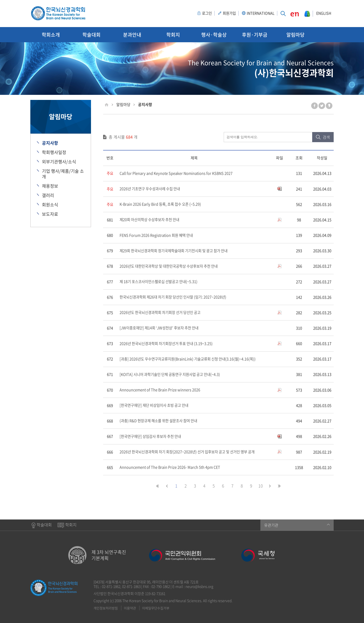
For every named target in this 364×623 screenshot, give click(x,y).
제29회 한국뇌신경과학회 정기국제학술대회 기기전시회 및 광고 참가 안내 (177, 251)
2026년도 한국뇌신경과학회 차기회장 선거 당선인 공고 (163, 313)
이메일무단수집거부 (156, 608)
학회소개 (51, 35)
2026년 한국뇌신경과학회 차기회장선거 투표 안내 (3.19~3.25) (168, 344)
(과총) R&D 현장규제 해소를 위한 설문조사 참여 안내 (161, 421)
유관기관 (297, 525)
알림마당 (295, 35)
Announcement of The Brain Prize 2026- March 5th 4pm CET (171, 468)
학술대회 (92, 35)
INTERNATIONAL (257, 13)
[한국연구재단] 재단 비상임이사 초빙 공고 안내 (156, 406)
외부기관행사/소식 (59, 162)
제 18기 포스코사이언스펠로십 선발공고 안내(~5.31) (161, 282)
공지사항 (50, 143)
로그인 (200, 13)
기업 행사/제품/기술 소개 (63, 174)
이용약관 (130, 608)
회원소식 (50, 205)
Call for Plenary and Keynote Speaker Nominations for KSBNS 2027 (177, 174)
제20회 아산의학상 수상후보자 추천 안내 (151, 220)
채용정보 (50, 186)
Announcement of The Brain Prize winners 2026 (160, 390)
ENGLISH (323, 13)
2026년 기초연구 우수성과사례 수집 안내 (152, 189)
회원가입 (224, 13)
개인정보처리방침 (106, 608)
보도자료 (50, 214)
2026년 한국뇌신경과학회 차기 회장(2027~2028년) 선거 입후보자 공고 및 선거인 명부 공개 (191, 453)
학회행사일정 (54, 152)
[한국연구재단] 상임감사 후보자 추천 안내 (152, 437)
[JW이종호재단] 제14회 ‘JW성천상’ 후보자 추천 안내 (161, 328)
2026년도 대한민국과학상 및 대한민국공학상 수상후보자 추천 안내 (172, 266)
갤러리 (48, 195)
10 (261, 486)
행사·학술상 (214, 35)
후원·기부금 (255, 35)
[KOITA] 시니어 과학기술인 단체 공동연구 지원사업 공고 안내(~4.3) (173, 375)
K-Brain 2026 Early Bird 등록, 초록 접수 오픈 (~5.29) (162, 204)
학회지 (173, 35)
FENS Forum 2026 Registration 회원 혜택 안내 (158, 235)
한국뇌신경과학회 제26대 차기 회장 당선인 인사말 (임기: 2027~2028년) (176, 297)
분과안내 (132, 35)
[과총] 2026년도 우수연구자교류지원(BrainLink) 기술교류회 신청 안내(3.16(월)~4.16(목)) (191, 359)
